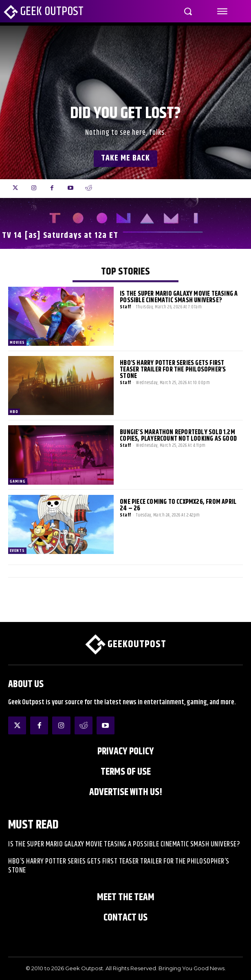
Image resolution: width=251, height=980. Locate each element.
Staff (125, 307)
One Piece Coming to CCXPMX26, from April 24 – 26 (178, 505)
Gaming (18, 481)
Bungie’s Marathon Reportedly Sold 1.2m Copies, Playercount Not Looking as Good (178, 436)
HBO (14, 412)
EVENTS (17, 551)
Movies (17, 343)
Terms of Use (126, 772)
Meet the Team (126, 897)
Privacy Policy (126, 751)
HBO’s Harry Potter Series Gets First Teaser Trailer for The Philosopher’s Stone (173, 370)
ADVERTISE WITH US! (126, 792)
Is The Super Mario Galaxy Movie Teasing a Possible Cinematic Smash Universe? (179, 297)
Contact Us (125, 918)
